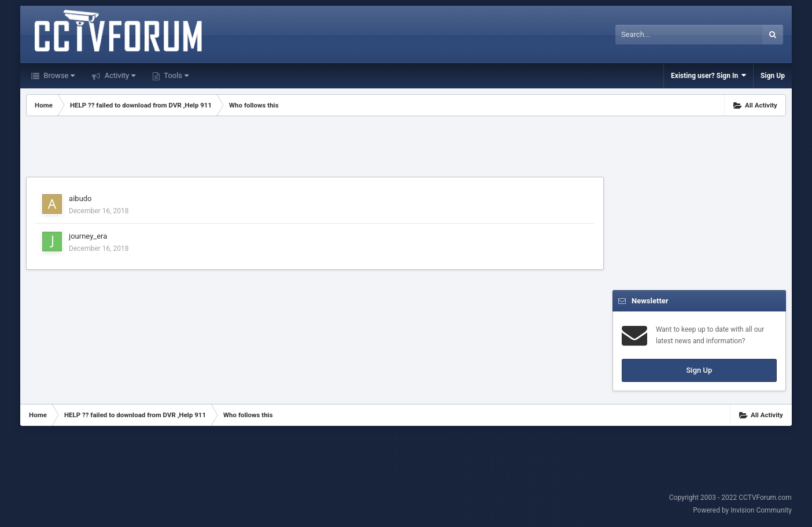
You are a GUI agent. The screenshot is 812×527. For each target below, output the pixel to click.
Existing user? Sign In (708, 75)
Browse (58, 75)
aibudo (80, 198)
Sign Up (773, 76)
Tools (175, 75)
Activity (119, 75)
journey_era (88, 236)
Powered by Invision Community (742, 510)
